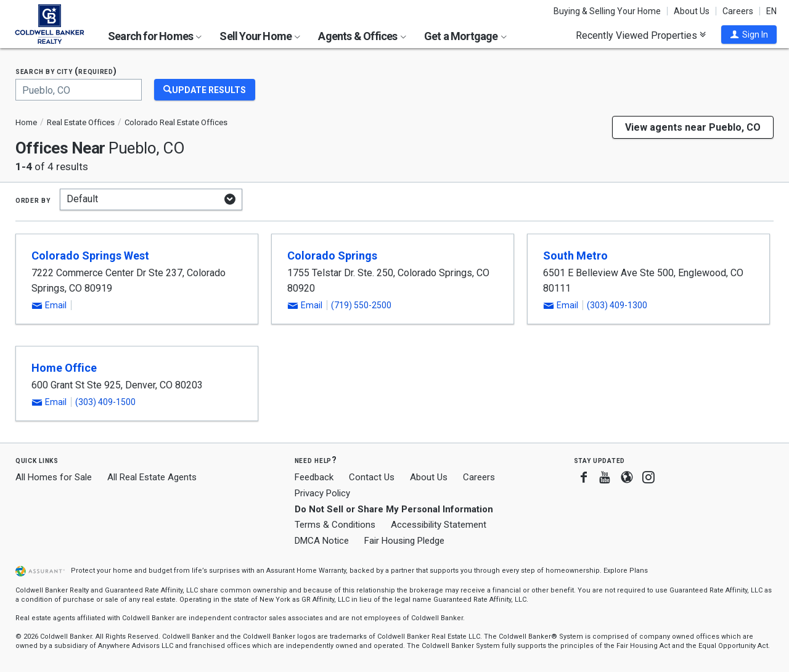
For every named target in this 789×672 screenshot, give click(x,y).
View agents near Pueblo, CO (693, 127)
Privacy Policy (322, 493)
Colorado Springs (332, 256)
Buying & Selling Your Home (607, 11)
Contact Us (372, 477)
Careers (738, 11)
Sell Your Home (260, 36)
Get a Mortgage (465, 36)
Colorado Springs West (90, 256)
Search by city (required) (66, 71)
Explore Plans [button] (626, 571)
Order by (33, 200)
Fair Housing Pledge (404, 541)
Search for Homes (155, 36)
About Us (692, 11)
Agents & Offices (362, 36)
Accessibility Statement (439, 525)
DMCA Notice (322, 541)
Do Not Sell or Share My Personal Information (394, 509)
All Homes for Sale (54, 477)
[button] (749, 35)
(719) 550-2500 (361, 305)
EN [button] (771, 11)
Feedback (314, 477)
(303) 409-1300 (617, 305)
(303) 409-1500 (105, 402)
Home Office (64, 368)
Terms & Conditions (335, 525)
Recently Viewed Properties (641, 35)
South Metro (575, 256)
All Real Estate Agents (152, 477)
